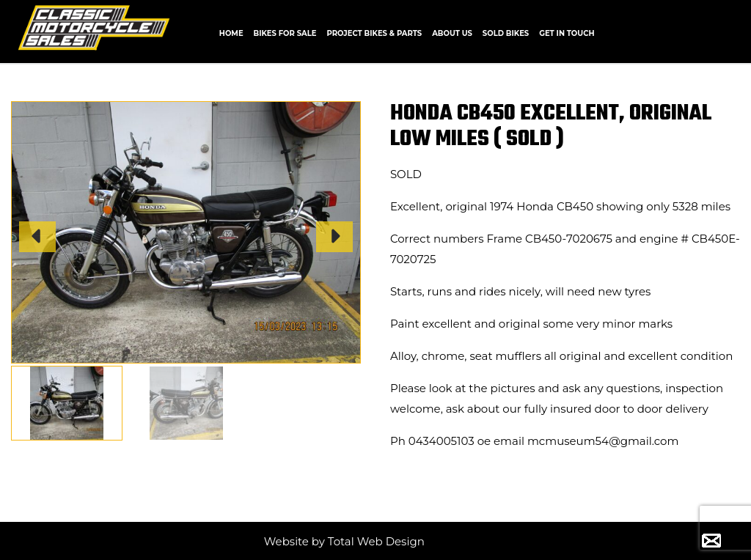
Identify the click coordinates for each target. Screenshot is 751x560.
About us (452, 33)
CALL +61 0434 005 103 (689, 32)
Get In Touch (567, 33)
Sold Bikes (506, 33)
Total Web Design (376, 541)
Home (231, 33)
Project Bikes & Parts (374, 33)
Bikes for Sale (285, 33)
